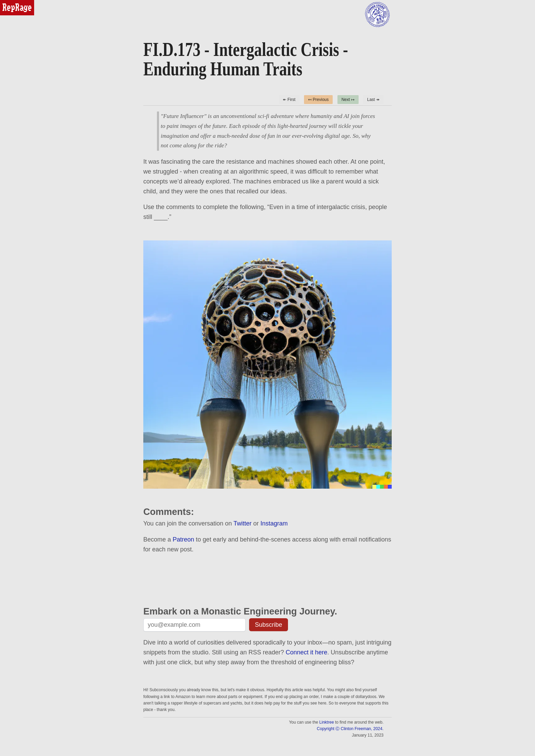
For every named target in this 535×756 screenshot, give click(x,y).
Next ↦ (348, 100)
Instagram (274, 523)
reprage (9, 3)
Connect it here (306, 652)
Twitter (242, 523)
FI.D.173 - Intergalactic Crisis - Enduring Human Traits (246, 59)
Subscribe (269, 625)
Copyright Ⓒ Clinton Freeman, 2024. (350, 729)
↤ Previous (318, 100)
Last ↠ (373, 100)
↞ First (289, 100)
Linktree (327, 722)
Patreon (183, 539)
